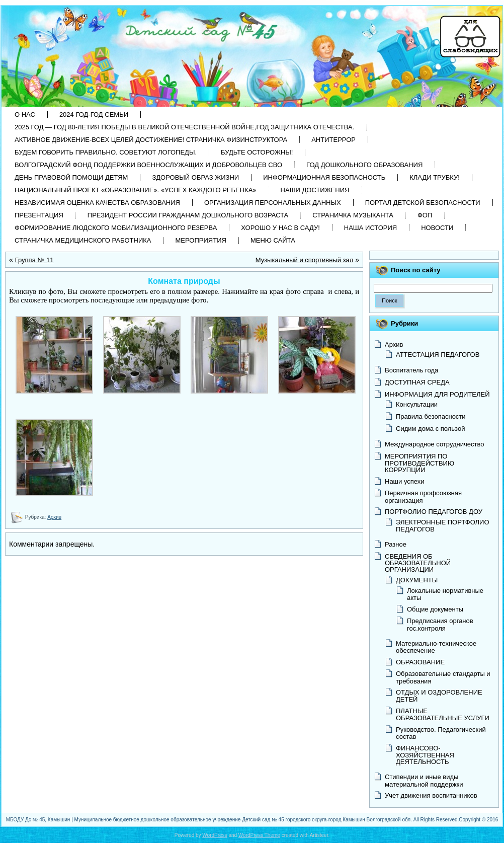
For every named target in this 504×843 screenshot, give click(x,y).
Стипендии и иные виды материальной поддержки (424, 780)
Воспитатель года (411, 370)
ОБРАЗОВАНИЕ (420, 662)
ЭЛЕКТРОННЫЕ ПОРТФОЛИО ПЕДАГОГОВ (443, 526)
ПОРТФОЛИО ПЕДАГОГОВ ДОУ (434, 512)
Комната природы (184, 281)
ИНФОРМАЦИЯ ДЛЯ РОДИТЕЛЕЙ (437, 394)
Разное (396, 544)
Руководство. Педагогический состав (441, 733)
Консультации (417, 404)
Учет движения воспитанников (431, 795)
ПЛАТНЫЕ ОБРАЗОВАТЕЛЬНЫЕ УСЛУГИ (443, 714)
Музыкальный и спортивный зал (305, 260)
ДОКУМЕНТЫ (417, 580)
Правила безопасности (431, 416)
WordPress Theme (259, 835)
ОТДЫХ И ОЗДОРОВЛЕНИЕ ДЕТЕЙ (439, 696)
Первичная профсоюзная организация (423, 496)
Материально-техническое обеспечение (436, 647)
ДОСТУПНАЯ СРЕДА (417, 382)
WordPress (215, 835)
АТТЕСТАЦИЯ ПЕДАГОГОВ (438, 355)
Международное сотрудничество (434, 444)
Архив (54, 517)
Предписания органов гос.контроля (440, 624)
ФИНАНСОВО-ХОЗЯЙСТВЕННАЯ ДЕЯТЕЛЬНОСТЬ (425, 755)
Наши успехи (405, 481)
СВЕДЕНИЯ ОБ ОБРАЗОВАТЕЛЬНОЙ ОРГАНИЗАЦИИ (418, 563)
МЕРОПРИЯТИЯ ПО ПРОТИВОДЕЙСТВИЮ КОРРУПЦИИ (419, 463)
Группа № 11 (34, 260)
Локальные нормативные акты (445, 594)
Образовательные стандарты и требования (443, 677)
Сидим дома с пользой (430, 429)
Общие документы (435, 609)
